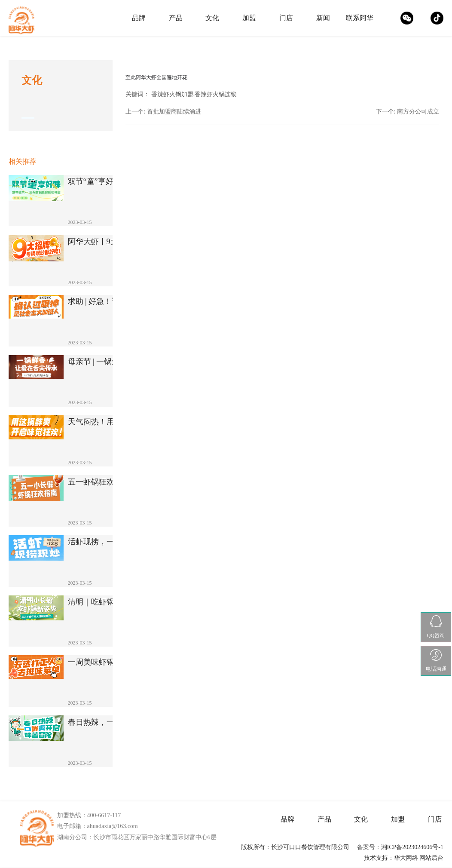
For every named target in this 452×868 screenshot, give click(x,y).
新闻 (323, 18)
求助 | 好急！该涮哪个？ (107, 302)
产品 (176, 18)
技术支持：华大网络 (391, 858)
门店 (286, 18)
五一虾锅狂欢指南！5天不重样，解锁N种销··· (107, 482)
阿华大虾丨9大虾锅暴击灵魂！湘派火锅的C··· (107, 242)
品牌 (139, 18)
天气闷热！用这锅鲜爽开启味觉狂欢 (107, 422)
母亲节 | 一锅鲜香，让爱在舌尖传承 (107, 362)
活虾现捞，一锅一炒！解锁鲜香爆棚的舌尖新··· (107, 542)
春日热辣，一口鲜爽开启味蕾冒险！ (107, 722)
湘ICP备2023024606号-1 (412, 847)
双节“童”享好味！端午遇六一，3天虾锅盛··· (107, 182)
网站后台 (431, 858)
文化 (212, 18)
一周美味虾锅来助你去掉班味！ (107, 662)
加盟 (249, 18)
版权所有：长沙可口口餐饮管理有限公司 (295, 847)
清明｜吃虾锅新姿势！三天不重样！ (107, 602)
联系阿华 (360, 18)
